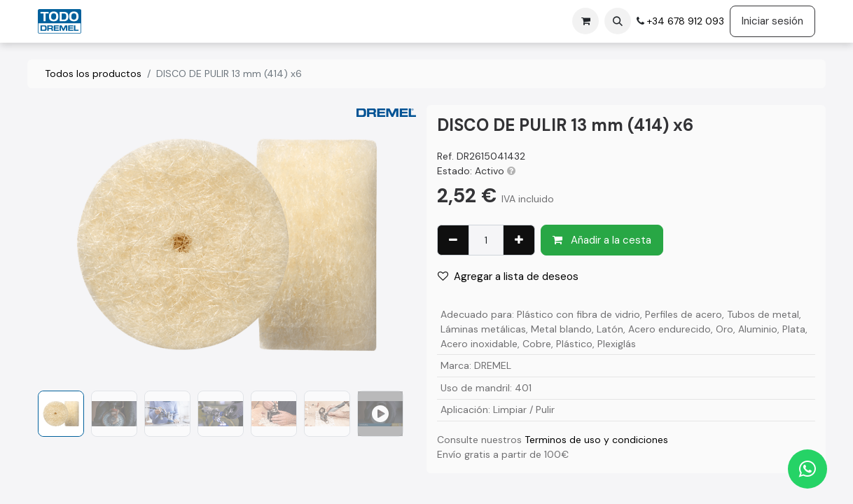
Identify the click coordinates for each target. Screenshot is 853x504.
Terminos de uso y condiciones (596, 440)
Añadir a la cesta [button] (602, 240)
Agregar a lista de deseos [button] (508, 276)
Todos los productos (93, 73)
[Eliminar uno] (453, 240)
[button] (618, 21)
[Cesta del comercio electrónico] (585, 21)
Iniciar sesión (772, 21)
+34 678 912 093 (684, 21)
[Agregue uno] (519, 240)
